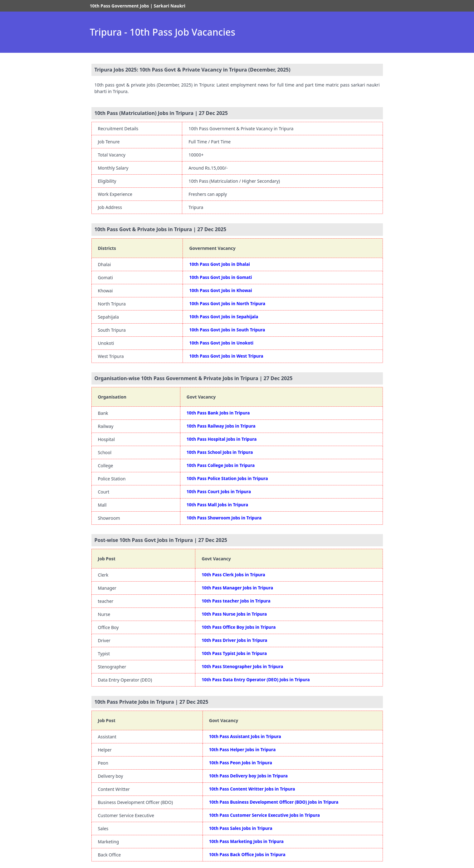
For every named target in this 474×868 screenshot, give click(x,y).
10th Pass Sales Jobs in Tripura (241, 828)
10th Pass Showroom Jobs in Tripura (224, 518)
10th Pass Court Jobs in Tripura (219, 491)
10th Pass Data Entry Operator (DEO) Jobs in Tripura (256, 680)
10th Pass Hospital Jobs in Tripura (222, 439)
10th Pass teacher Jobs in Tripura (236, 601)
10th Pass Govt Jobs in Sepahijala (224, 317)
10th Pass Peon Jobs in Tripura (241, 763)
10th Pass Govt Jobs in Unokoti (221, 343)
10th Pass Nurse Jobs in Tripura (234, 614)
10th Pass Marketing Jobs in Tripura (246, 841)
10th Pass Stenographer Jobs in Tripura (242, 666)
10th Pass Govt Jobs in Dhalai (219, 264)
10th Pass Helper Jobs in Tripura (242, 749)
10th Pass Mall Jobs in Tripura (217, 505)
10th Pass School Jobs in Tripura (220, 452)
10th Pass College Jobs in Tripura (221, 465)
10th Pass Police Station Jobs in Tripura (227, 478)
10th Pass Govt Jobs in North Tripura (227, 303)
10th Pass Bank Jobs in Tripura (218, 413)
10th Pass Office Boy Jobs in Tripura (239, 627)
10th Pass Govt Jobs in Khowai (220, 290)
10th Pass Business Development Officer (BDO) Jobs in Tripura (274, 802)
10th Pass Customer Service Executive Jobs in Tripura (264, 815)
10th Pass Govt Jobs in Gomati (220, 277)
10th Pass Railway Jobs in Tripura (221, 426)
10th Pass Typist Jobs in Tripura (234, 653)
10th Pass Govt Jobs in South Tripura (227, 330)
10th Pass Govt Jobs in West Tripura (226, 356)
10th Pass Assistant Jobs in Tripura (245, 736)
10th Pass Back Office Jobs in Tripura (247, 854)
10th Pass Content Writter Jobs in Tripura (252, 789)
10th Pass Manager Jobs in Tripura (237, 588)
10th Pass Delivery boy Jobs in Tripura (248, 776)
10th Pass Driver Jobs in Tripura (234, 640)
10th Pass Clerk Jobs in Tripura (233, 575)
